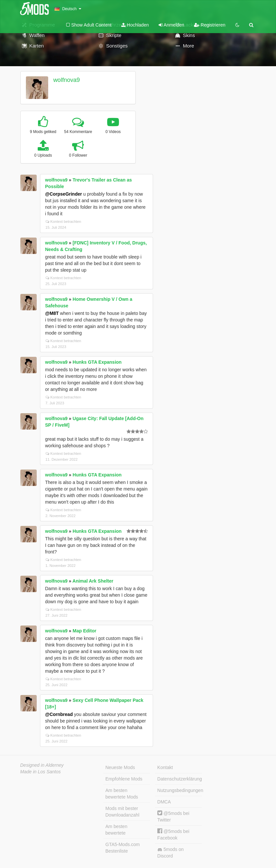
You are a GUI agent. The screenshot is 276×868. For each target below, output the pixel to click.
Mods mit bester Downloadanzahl (123, 812)
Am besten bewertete (117, 830)
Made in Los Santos (41, 772)
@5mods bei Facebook (173, 834)
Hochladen (135, 25)
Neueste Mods (120, 767)
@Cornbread (59, 714)
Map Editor (85, 631)
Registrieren (210, 25)
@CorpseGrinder (64, 194)
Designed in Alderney (42, 765)
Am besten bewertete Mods (122, 794)
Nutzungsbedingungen (180, 790)
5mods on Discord (170, 853)
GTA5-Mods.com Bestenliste (123, 848)
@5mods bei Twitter (173, 816)
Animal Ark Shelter (93, 581)
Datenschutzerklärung (180, 779)
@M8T (52, 313)
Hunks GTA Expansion (97, 362)
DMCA (164, 802)
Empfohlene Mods (124, 779)
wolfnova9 (66, 80)
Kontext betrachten (63, 222)
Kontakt (165, 767)
